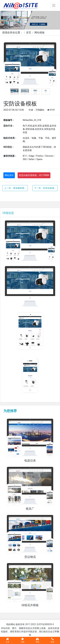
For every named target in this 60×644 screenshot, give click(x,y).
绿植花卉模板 (30, 605)
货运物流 (30, 557)
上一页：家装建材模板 (15, 188)
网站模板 (40, 33)
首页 (29, 33)
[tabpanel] (30, 65)
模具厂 (30, 509)
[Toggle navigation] (54, 5)
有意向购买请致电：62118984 (34, 175)
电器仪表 (30, 461)
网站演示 (9, 175)
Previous (7, 65)
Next (53, 65)
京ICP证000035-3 (45, 624)
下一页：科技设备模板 (45, 188)
